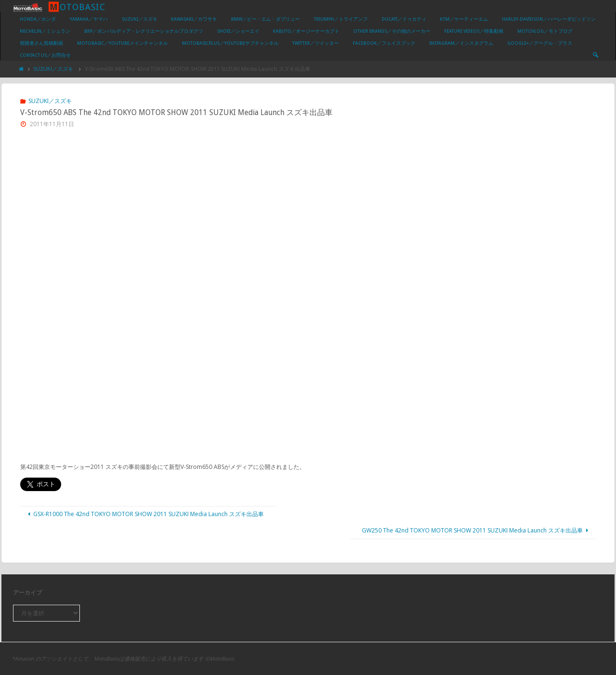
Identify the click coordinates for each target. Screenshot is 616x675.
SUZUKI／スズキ (53, 69)
